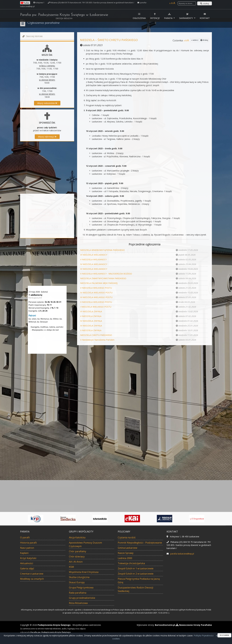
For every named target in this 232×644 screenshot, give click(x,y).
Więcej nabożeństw (47, 103)
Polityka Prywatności (203, 636)
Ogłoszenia (139, 16)
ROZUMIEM (224, 635)
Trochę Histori (32, 36)
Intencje (155, 16)
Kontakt (205, 16)
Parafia (169, 16)
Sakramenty (186, 16)
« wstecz (195, 40)
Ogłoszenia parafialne (43, 23)
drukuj (204, 40)
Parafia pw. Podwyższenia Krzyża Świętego (64, 16)
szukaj (205, 3)
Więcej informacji (47, 137)
